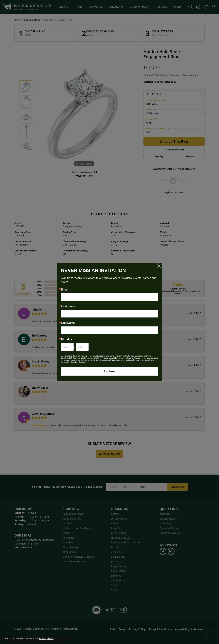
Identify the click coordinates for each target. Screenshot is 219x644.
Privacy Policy (47, 638)
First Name (68, 306)
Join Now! (109, 371)
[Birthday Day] (82, 347)
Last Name (68, 323)
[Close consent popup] (66, 639)
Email (65, 290)
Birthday (66, 340)
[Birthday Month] (67, 347)
